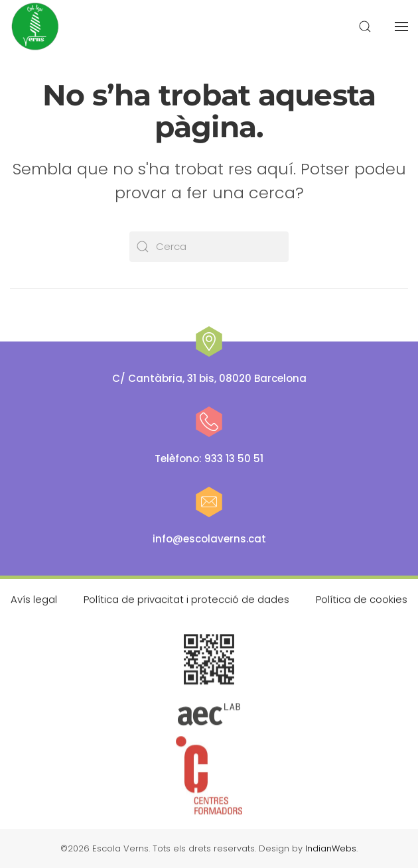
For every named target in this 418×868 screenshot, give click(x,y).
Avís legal (34, 598)
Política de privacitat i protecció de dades (186, 598)
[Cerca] (209, 247)
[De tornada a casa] (36, 27)
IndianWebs (331, 848)
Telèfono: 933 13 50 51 (209, 459)
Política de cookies (362, 598)
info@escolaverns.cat (209, 539)
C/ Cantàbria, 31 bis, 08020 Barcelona (209, 378)
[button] (365, 27)
